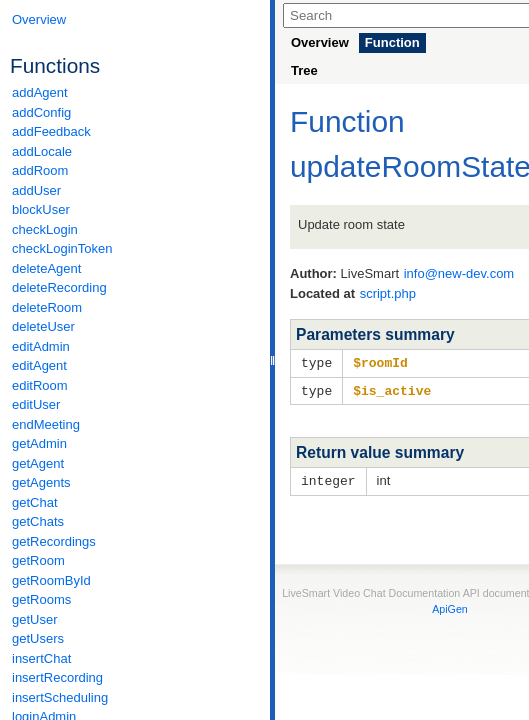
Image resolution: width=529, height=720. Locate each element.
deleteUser (43, 326)
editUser (36, 404)
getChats (38, 521)
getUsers (38, 638)
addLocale (42, 151)
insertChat (41, 658)
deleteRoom (47, 307)
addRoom (40, 170)
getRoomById (51, 580)
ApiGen (450, 606)
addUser (36, 190)
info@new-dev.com (459, 273)
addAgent (40, 92)
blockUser (41, 209)
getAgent (38, 463)
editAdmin (41, 346)
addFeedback (51, 131)
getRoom (38, 560)
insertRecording (57, 677)
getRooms (41, 599)
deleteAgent (46, 268)
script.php (388, 293)
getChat (35, 502)
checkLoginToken (62, 248)
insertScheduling (60, 697)
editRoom (40, 385)
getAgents (41, 482)
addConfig (41, 112)
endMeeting (46, 424)
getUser (35, 619)
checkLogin (45, 229)
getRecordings (54, 541)
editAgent (39, 365)
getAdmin (39, 443)
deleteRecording (59, 287)
